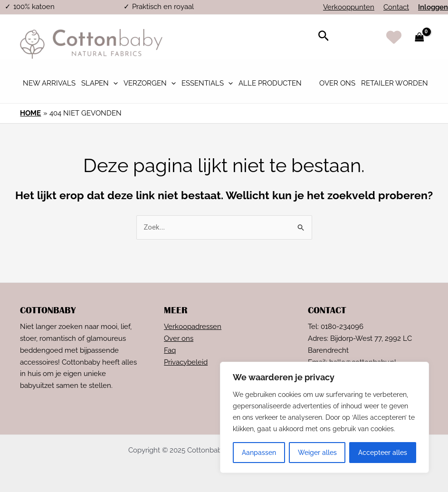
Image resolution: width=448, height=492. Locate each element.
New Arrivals (49, 83)
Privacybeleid (186, 362)
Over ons (337, 83)
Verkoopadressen (193, 327)
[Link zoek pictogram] (324, 37)
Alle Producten (270, 83)
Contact (396, 7)
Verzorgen (150, 83)
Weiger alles (317, 453)
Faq (170, 350)
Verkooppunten (349, 7)
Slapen (100, 83)
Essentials (207, 83)
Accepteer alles (383, 453)
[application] (113, 83)
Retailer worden (395, 83)
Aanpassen (259, 453)
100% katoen (34, 7)
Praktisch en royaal (163, 7)
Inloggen (433, 7)
